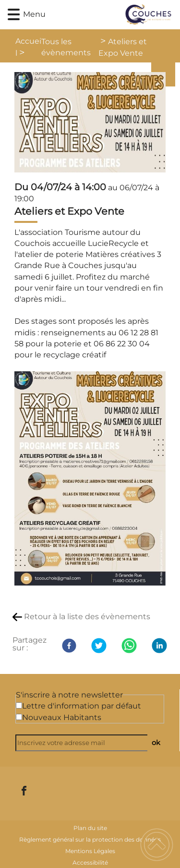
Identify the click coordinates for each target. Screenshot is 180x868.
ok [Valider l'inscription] (156, 743)
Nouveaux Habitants (62, 717)
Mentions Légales (90, 851)
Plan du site (90, 828)
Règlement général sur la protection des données (90, 839)
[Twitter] (99, 646)
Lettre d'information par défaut (82, 706)
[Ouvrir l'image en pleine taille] (90, 123)
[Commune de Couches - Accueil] (104, 15)
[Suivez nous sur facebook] (24, 791)
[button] (14, 15)
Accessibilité (90, 862)
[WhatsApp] (129, 646)
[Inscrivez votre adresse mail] (86, 743)
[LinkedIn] (159, 646)
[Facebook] (69, 646)
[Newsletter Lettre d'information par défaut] (19, 705)
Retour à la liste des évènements (87, 617)
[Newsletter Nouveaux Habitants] (19, 717)
